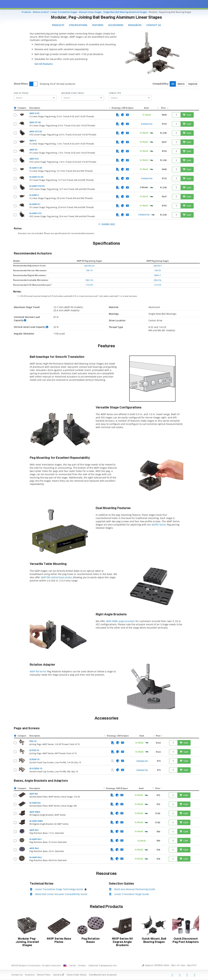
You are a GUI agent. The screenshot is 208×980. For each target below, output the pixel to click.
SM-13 (89, 270)
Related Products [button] (106, 907)
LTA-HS (89, 285)
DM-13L (89, 280)
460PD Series (159, 525)
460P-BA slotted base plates (57, 577)
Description (35, 108)
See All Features (44, 64)
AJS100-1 (158, 266)
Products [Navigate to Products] (26, 12)
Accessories (116, 25)
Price (163, 108)
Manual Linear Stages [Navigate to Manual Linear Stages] (90, 12)
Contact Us (154, 25)
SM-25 (158, 270)
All (173, 84)
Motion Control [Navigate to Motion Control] (41, 12)
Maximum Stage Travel (73, 93)
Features (98, 25)
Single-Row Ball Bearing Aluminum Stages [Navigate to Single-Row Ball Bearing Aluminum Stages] (125, 12)
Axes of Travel (21, 93)
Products (58, 25)
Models (16, 261)
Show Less (107, 224)
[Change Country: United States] (65, 966)
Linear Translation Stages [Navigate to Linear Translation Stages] (64, 12)
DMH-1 (158, 275)
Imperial (193, 84)
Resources (135, 25)
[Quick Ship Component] (151, 133)
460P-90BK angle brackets (120, 621)
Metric (181, 84)
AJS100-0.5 (89, 266)
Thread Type (115, 93)
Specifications (78, 25)
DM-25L (158, 280)
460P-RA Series (38, 671)
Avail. (147, 108)
